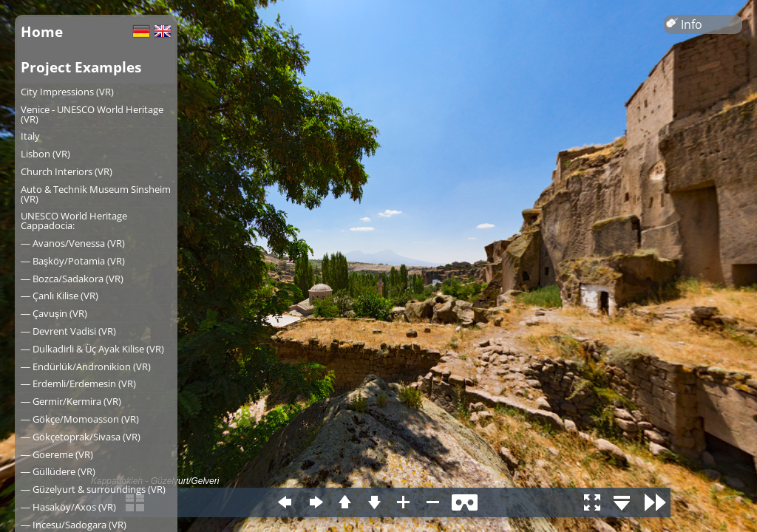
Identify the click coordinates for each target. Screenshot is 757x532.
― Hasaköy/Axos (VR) (68, 507)
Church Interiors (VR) (67, 171)
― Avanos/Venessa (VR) (73, 243)
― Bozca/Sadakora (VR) (72, 279)
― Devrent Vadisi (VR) (68, 331)
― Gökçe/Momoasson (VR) (80, 419)
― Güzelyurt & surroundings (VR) (93, 489)
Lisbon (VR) (45, 154)
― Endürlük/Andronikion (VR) (86, 366)
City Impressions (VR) (67, 92)
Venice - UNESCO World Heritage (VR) (92, 114)
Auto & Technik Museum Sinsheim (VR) (96, 194)
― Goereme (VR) (57, 454)
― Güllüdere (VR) (58, 471)
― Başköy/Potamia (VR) (73, 261)
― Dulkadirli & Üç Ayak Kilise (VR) (92, 349)
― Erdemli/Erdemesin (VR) (78, 383)
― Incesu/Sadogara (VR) (74, 525)
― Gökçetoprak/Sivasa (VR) (81, 437)
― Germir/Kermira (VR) (71, 401)
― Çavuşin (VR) (54, 313)
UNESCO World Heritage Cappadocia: (74, 221)
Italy (30, 136)
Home (42, 31)
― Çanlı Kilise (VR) (60, 296)
